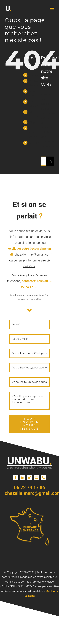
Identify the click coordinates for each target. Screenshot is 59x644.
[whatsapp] (29, 477)
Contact (34, 143)
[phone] (43, 477)
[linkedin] (23, 477)
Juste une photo (33, 132)
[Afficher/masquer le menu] (52, 8)
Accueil (34, 75)
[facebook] (16, 477)
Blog (32, 122)
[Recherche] (51, 161)
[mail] (36, 477)
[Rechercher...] (44, 161)
